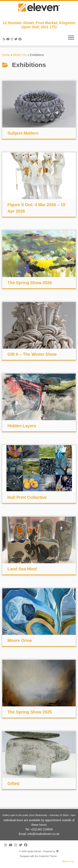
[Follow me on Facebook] (21, 39)
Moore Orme (20, 640)
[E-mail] (9, 39)
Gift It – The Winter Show (32, 354)
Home (6, 55)
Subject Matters (23, 133)
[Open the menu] (71, 38)
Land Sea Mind (22, 569)
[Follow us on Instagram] (12, 39)
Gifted (14, 784)
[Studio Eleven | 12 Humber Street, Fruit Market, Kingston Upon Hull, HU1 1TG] (39, 11)
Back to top (68, 861)
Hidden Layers (22, 426)
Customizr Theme (48, 856)
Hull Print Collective (27, 497)
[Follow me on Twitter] (16, 39)
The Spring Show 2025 (30, 712)
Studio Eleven (34, 851)
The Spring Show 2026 (30, 283)
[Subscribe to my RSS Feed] (5, 39)
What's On (20, 55)
